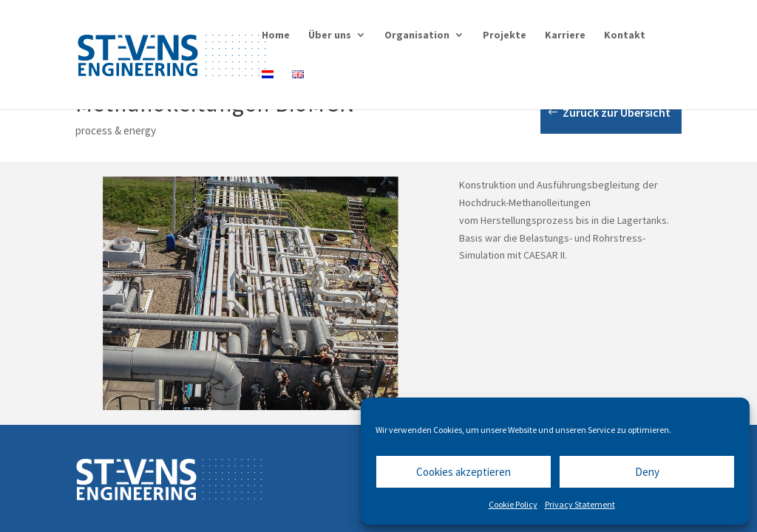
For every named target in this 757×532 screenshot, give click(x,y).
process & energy (116, 130)
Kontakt (625, 35)
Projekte (505, 35)
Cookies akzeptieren (464, 472)
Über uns (330, 35)
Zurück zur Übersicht (617, 112)
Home (276, 35)
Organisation (417, 35)
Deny (647, 472)
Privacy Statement (580, 504)
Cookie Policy (513, 504)
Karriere (565, 35)
